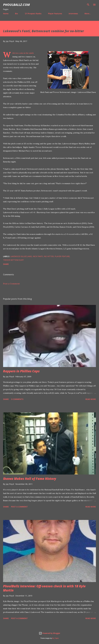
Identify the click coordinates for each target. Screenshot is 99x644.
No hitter (49, 256)
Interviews (73, 14)
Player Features (55, 14)
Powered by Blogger (49, 633)
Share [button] (6, 264)
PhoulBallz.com (16, 5)
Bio (16, 14)
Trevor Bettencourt (13, 260)
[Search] (88, 5)
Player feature (62, 256)
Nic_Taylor (55, 638)
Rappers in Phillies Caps (21, 371)
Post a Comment (11, 284)
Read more (91, 399)
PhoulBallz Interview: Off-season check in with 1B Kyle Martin (44, 588)
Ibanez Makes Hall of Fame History (30, 479)
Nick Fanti (38, 256)
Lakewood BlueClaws (21, 256)
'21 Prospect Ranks (33, 14)
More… (88, 14)
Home (6, 14)
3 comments (17, 399)
